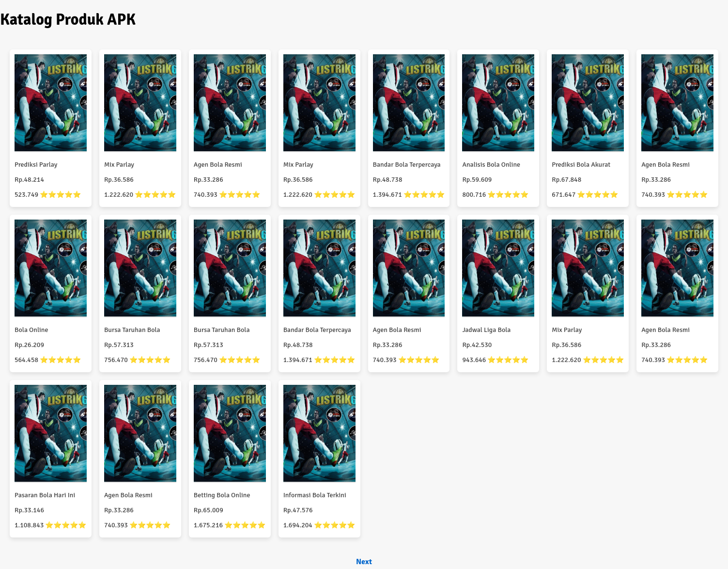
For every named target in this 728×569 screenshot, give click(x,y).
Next (364, 562)
